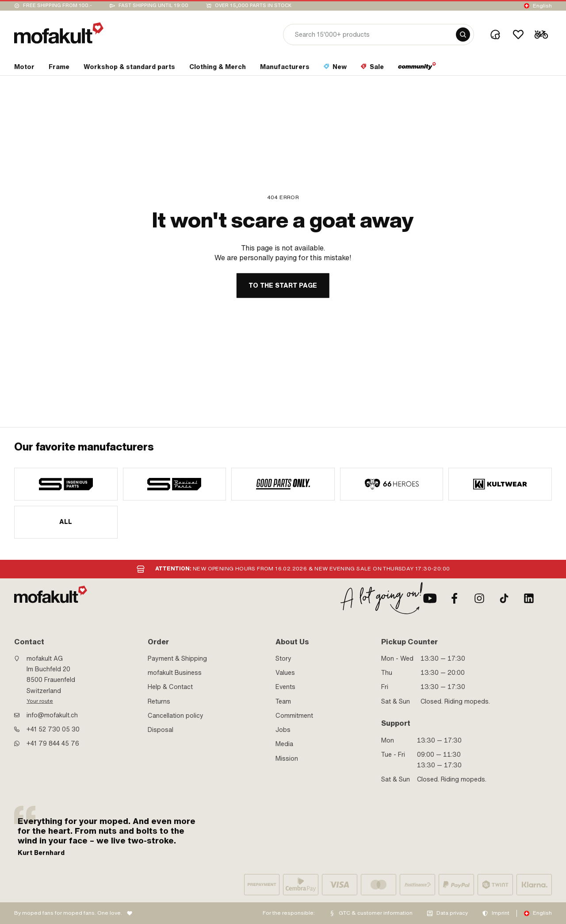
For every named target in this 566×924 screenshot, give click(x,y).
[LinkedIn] (529, 598)
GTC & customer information (376, 913)
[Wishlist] (518, 35)
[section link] (24, 69)
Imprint (501, 913)
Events (285, 687)
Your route (40, 701)
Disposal (161, 730)
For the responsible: (289, 913)
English (542, 6)
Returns (159, 701)
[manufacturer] (66, 484)
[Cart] (541, 35)
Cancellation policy (176, 716)
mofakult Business (175, 673)
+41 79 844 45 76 (53, 743)
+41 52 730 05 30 (53, 729)
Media (284, 744)
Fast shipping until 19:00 (153, 6)
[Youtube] (430, 598)
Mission (287, 758)
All (66, 522)
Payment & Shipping (177, 658)
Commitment (294, 716)
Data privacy (452, 913)
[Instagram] (479, 598)
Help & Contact (170, 687)
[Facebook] (455, 598)
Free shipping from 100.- (57, 6)
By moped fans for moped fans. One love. (68, 913)
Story (283, 658)
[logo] (59, 33)
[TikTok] (504, 598)
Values (285, 673)
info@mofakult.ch (52, 715)
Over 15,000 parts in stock (253, 6)
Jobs (283, 730)
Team (283, 701)
